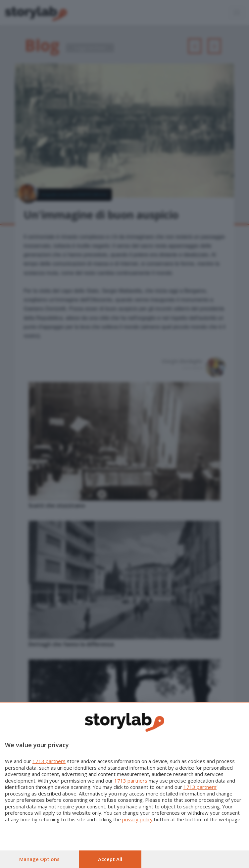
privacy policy (137, 819)
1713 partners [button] (49, 761)
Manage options (39, 859)
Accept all (110, 859)
